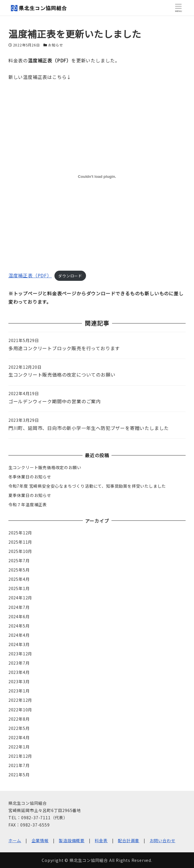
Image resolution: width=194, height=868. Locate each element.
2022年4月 (19, 737)
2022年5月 (19, 728)
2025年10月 (20, 551)
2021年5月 (19, 775)
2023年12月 (20, 654)
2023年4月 (19, 672)
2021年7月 (19, 765)
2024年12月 (20, 598)
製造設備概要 (72, 840)
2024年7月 (19, 607)
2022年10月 (20, 710)
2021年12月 (20, 756)
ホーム (15, 840)
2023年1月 (19, 691)
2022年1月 (19, 747)
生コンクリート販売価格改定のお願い (45, 467)
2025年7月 (19, 560)
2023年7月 (19, 663)
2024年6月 (19, 616)
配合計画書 (129, 840)
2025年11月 (20, 542)
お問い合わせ (163, 840)
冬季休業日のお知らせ (30, 477)
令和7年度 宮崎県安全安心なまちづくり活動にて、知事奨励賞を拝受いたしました (87, 486)
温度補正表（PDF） (30, 275)
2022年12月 (20, 700)
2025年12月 (20, 533)
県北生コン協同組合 (89, 860)
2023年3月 (19, 681)
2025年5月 (19, 570)
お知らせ (55, 45)
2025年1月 (19, 588)
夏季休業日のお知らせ (30, 495)
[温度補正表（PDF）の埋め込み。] (97, 177)
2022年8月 (19, 719)
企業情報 (40, 840)
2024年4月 (19, 635)
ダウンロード (70, 276)
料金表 (101, 840)
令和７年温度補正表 (28, 504)
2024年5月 (19, 626)
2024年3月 (19, 644)
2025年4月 (19, 579)
